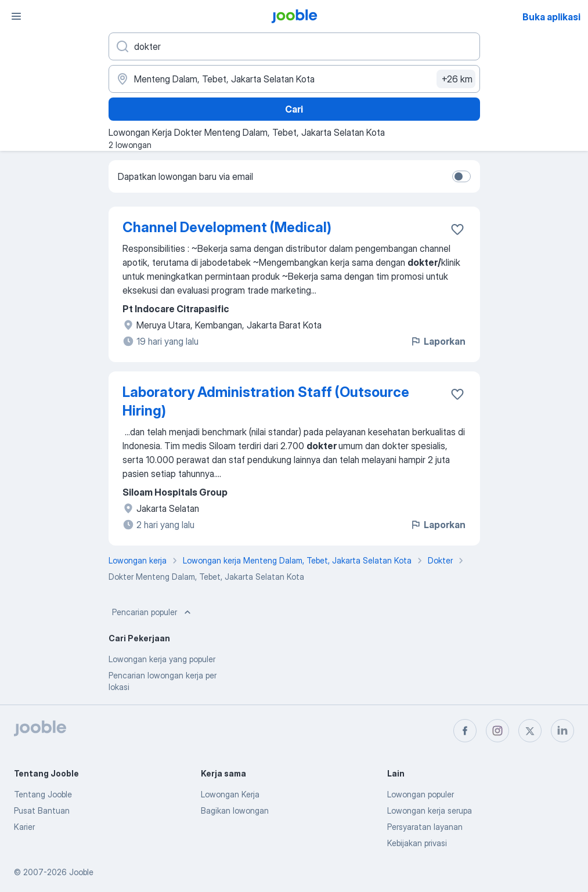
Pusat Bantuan (42, 810)
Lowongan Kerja (230, 794)
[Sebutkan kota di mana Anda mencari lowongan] (294, 79)
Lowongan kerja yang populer (162, 659)
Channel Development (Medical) (227, 227)
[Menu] (16, 16)
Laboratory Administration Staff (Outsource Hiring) (266, 401)
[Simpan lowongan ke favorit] (457, 229)
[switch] (461, 176)
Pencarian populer (153, 612)
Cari (294, 109)
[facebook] (465, 731)
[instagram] (497, 731)
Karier (24, 827)
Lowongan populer (421, 794)
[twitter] (530, 731)
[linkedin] (562, 731)
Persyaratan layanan (425, 827)
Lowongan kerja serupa (430, 810)
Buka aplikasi (551, 17)
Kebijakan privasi (417, 843)
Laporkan (438, 341)
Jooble (81, 872)
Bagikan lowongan (235, 810)
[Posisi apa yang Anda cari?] (294, 46)
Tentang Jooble (43, 794)
